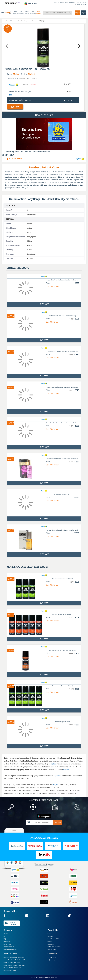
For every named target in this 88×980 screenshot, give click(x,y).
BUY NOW (15, 107)
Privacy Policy (7, 944)
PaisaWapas (40, 978)
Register (77, 13)
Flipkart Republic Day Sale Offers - (14, 965)
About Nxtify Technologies (10, 949)
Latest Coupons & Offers (54, 939)
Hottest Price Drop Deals (54, 947)
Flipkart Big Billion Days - (12, 963)
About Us (6, 934)
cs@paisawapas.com (53, 960)
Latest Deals (51, 944)
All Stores (50, 936)
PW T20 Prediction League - (12, 968)
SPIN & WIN (31, 4)
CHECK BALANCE (58, 3)
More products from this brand (27, 567)
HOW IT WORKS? (70, 3)
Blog (5, 936)
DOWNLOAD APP (80, 5)
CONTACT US (81, 3)
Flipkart (32, 74)
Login (84, 13)
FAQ (5, 939)
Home (49, 934)
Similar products (18, 268)
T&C (10, 95)
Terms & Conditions (9, 947)
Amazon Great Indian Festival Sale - (14, 960)
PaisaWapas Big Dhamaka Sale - (14, 957)
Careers (50, 942)
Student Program (52, 949)
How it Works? (7, 942)
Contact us (52, 954)
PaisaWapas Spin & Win (10, 970)
